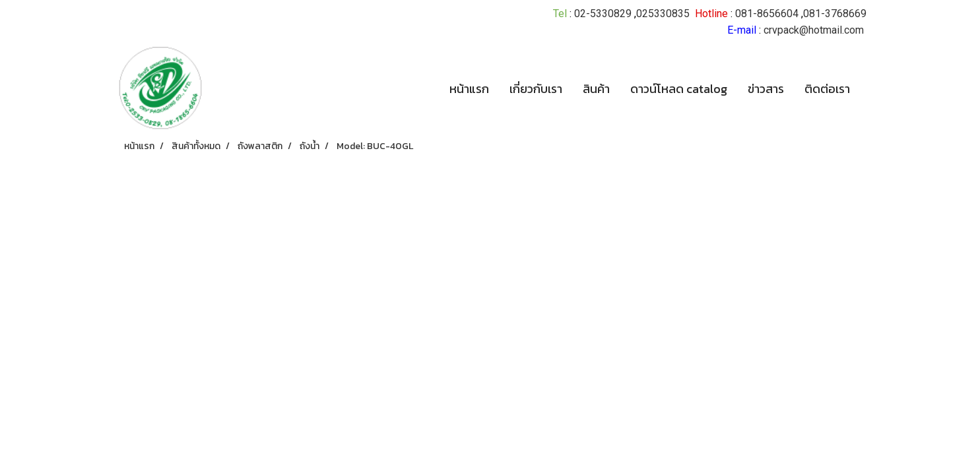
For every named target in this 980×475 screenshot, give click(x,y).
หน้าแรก (469, 89)
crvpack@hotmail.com (814, 30)
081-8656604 (767, 14)
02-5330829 (603, 14)
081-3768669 (835, 14)
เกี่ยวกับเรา (536, 89)
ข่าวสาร (766, 89)
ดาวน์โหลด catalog (679, 89)
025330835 (663, 14)
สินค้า (596, 89)
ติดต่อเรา (827, 89)
